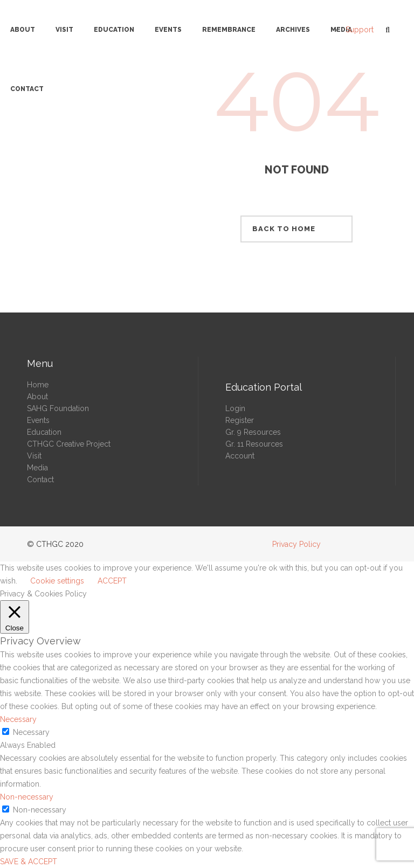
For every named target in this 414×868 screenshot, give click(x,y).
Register (240, 420)
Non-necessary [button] (27, 797)
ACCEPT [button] (112, 581)
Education (44, 432)
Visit (34, 456)
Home (38, 385)
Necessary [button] (18, 719)
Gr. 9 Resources (253, 432)
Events (38, 420)
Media (37, 468)
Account (240, 456)
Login (235, 408)
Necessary (31, 732)
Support (360, 30)
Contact (40, 480)
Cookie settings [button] (57, 581)
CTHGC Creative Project (69, 444)
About (37, 397)
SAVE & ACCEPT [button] (29, 862)
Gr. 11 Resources (254, 444)
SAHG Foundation (58, 408)
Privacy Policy (296, 544)
